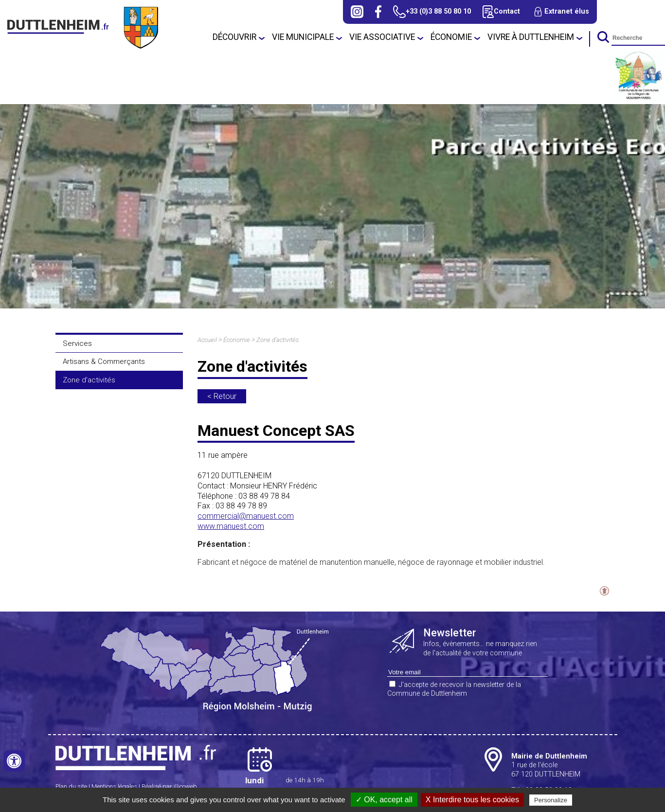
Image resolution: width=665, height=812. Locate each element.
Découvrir (234, 37)
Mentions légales (114, 786)
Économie (451, 37)
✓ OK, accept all (384, 800)
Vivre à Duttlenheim (531, 37)
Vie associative (382, 37)
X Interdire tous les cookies (472, 800)
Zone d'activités (89, 380)
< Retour (222, 396)
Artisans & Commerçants (104, 361)
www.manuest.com (231, 526)
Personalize (551, 800)
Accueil (207, 340)
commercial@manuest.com (246, 516)
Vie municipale (303, 37)
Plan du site (71, 786)
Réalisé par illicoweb (169, 786)
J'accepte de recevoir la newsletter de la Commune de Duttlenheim (454, 689)
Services (77, 343)
